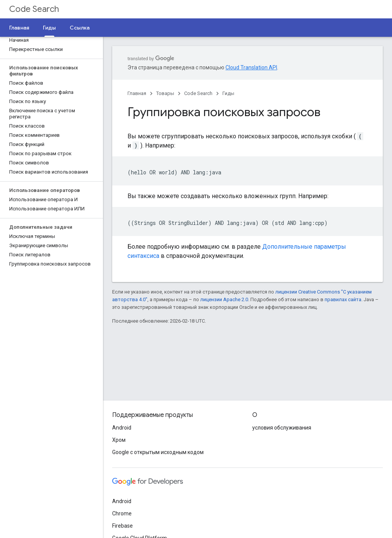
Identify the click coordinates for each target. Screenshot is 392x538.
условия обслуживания (282, 428)
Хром (119, 440)
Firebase (122, 526)
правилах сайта (343, 299)
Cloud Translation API (251, 67)
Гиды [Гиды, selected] (49, 28)
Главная (19, 28)
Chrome (122, 513)
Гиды (228, 93)
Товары (165, 93)
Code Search (34, 9)
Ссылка (80, 28)
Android (122, 428)
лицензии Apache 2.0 (224, 299)
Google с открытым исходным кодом (158, 452)
